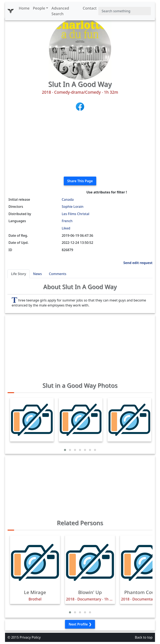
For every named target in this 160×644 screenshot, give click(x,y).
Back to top (144, 637)
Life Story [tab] (19, 274)
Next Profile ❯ (80, 624)
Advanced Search (60, 11)
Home (24, 8)
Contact (90, 8)
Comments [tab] (58, 274)
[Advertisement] (80, 144)
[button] (65, 450)
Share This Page (80, 181)
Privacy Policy (30, 637)
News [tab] (37, 274)
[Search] (125, 11)
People (39, 8)
